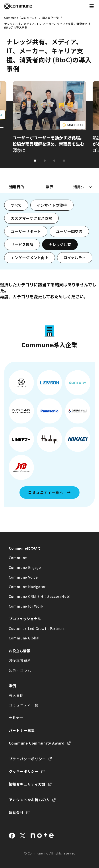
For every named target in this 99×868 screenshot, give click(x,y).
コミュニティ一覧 (24, 705)
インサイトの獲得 (52, 205)
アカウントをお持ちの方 (29, 800)
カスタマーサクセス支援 (32, 218)
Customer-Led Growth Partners (37, 628)
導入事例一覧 (51, 18)
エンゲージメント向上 (30, 258)
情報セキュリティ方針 (27, 784)
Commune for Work (26, 606)
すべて (16, 205)
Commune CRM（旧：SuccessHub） (41, 596)
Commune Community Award (37, 743)
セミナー (16, 718)
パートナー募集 (22, 730)
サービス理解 (22, 244)
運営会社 (16, 813)
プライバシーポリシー (27, 759)
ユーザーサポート (26, 231)
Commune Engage (25, 567)
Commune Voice (23, 577)
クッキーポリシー (24, 771)
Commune (18, 558)
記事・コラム (20, 670)
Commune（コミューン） (21, 18)
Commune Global (24, 638)
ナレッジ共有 (60, 244)
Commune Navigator (27, 587)
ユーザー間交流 (69, 231)
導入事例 (16, 695)
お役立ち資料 (20, 660)
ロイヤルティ (75, 258)
